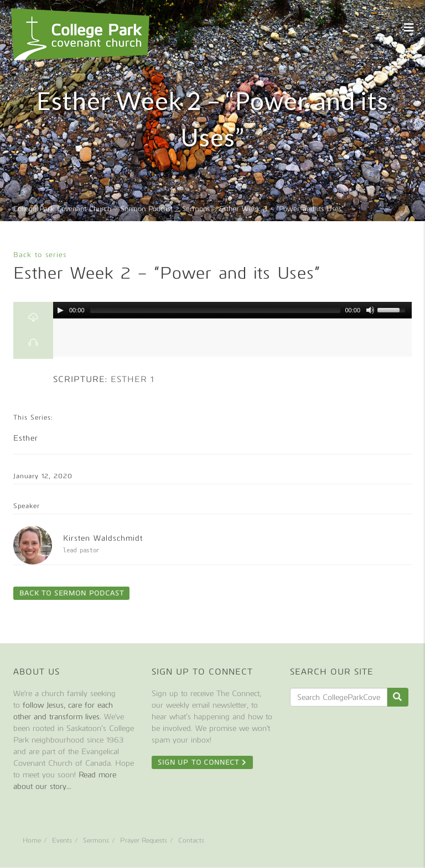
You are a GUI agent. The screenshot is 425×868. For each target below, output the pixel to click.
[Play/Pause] (60, 310)
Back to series (40, 255)
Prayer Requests (144, 840)
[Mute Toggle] (370, 310)
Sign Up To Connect (202, 762)
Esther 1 (133, 379)
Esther (26, 438)
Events (62, 840)
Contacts (191, 840)
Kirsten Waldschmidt (103, 538)
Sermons (96, 840)
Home (32, 840)
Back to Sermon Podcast (71, 593)
